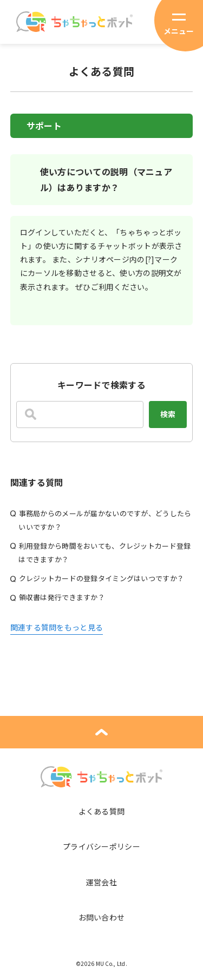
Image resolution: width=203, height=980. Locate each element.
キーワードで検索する (101, 385)
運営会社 (101, 882)
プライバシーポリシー (101, 846)
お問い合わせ (102, 917)
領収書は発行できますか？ (62, 597)
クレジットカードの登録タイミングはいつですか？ (101, 578)
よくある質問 (102, 811)
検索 (168, 414)
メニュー (179, 31)
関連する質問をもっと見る (57, 627)
